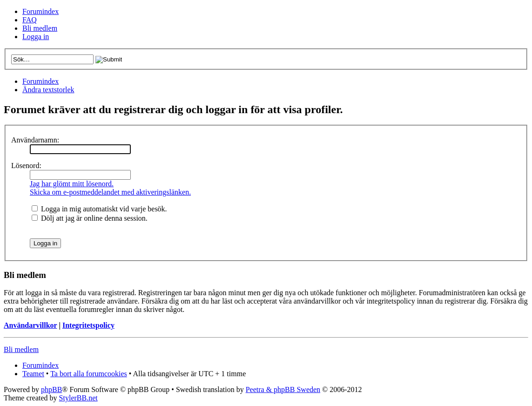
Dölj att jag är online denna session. (90, 218)
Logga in (36, 37)
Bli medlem (40, 28)
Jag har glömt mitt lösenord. (72, 184)
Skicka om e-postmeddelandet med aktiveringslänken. (110, 192)
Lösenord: (26, 166)
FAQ (30, 20)
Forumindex (40, 11)
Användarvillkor (30, 325)
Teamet (33, 374)
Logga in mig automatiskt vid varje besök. (99, 209)
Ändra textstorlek (48, 90)
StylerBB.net (78, 398)
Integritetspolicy (88, 325)
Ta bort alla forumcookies (89, 374)
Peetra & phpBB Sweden (283, 389)
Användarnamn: (35, 140)
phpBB (51, 389)
